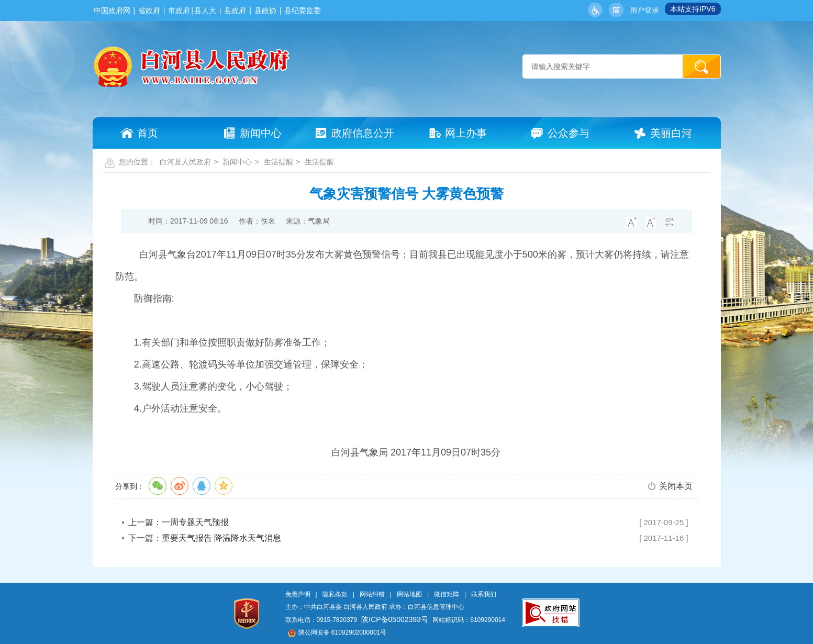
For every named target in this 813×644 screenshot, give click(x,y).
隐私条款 (335, 594)
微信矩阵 (447, 594)
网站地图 (409, 594)
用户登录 (644, 10)
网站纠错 (372, 594)
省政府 (149, 10)
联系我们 (484, 594)
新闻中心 (237, 162)
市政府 (179, 10)
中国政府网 (112, 10)
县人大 (205, 10)
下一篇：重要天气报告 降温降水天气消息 (205, 538)
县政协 (265, 10)
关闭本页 (676, 486)
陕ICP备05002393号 (395, 619)
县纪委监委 (303, 10)
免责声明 (298, 594)
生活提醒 (279, 162)
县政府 (235, 10)
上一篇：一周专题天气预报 (179, 522)
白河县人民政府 (185, 162)
